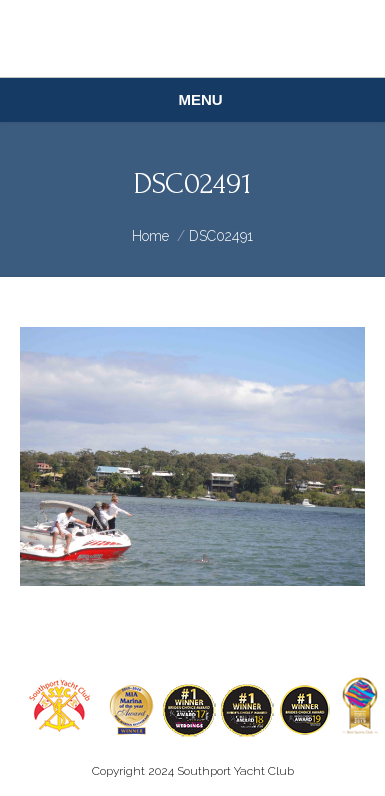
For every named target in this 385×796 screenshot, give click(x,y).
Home (150, 236)
